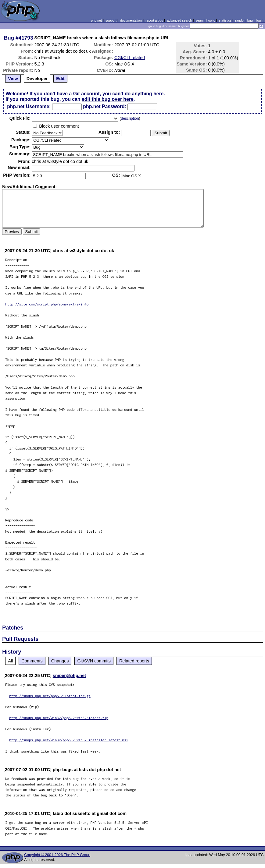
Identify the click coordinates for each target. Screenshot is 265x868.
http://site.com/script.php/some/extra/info (47, 304)
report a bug (154, 20)
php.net (96, 20)
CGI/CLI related (130, 58)
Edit (60, 79)
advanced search (179, 20)
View (13, 79)
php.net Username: (29, 106)
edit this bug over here (108, 99)
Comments (32, 661)
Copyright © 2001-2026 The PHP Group (57, 855)
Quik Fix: (20, 118)
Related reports (134, 661)
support (111, 20)
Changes (60, 661)
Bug (9, 38)
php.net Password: (105, 106)
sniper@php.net (69, 676)
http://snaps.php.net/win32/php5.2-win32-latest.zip (59, 718)
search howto (205, 20)
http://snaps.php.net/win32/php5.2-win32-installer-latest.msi (69, 740)
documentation (131, 20)
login (260, 20)
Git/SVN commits (94, 661)
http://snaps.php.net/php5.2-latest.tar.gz (50, 696)
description (130, 118)
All (10, 661)
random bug (244, 20)
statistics (225, 20)
